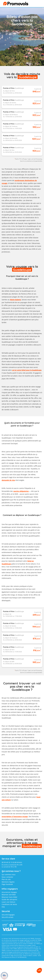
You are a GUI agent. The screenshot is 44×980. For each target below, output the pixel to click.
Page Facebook (7, 884)
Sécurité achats (8, 917)
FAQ (3, 907)
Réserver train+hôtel (9, 897)
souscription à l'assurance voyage (15, 816)
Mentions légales (8, 882)
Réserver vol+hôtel (9, 895)
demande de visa (8, 480)
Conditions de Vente (9, 904)
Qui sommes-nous (9, 874)
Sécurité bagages (8, 915)
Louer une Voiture (8, 902)
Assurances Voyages (9, 892)
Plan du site (6, 879)
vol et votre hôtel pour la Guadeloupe (27, 370)
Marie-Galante (16, 300)
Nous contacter (7, 877)
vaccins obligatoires (21, 491)
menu (37, 4)
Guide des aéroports (9, 899)
